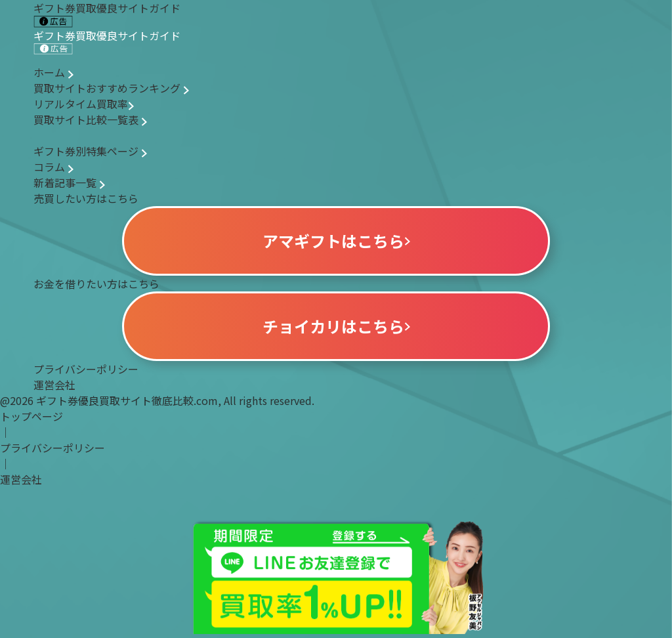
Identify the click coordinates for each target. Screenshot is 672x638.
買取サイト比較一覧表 (90, 119)
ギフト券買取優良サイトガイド (107, 41)
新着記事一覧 (69, 182)
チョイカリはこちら (336, 326)
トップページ (31, 416)
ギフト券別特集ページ (90, 151)
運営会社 (54, 385)
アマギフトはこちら (336, 241)
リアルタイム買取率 (84, 104)
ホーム (53, 72)
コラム (53, 167)
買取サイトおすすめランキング (111, 88)
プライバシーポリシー (86, 369)
